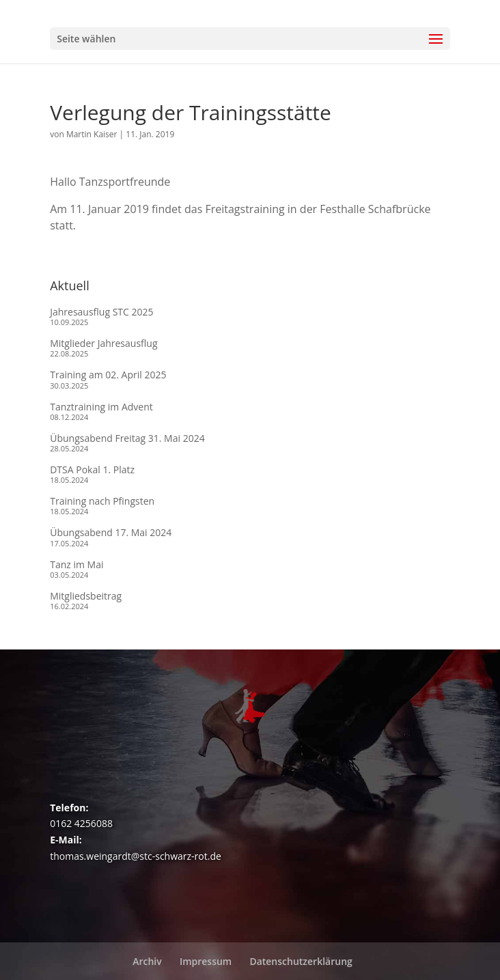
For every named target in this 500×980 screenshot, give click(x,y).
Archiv (147, 961)
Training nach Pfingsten (102, 501)
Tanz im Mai (77, 564)
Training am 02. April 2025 (108, 375)
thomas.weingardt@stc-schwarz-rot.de (136, 856)
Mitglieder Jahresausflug (103, 343)
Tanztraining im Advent (101, 407)
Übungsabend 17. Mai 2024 (111, 532)
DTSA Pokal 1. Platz (92, 470)
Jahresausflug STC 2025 (101, 312)
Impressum (206, 961)
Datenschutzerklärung (301, 961)
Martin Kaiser (92, 134)
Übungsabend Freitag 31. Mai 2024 (127, 438)
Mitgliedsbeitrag (86, 596)
